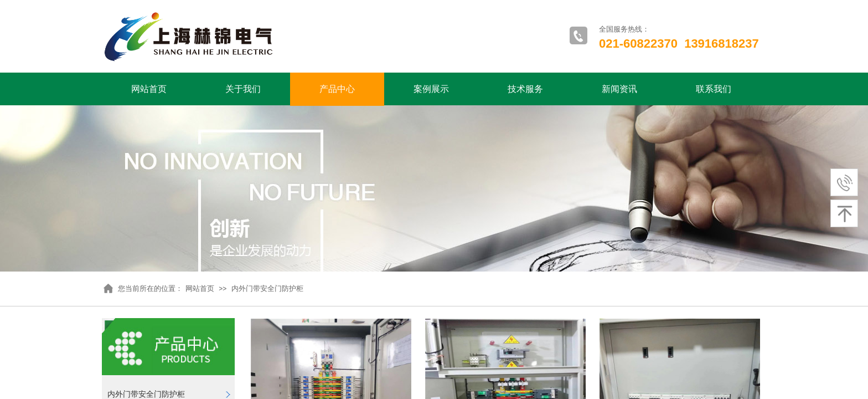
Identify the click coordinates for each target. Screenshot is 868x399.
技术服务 (525, 89)
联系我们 (714, 89)
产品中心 (337, 89)
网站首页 (149, 89)
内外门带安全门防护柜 (267, 288)
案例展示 (431, 89)
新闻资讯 (619, 89)
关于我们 (243, 89)
